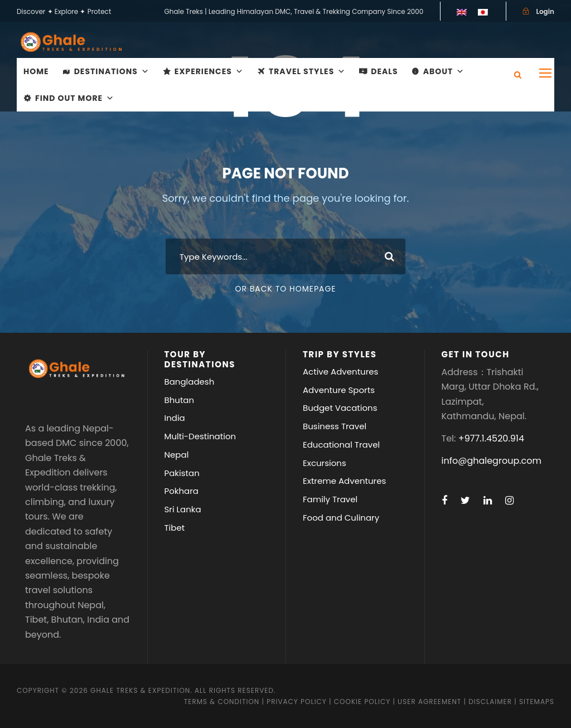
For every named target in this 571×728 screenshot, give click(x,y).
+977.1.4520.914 (491, 438)
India (175, 418)
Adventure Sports (339, 390)
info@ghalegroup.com (492, 461)
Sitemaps (537, 702)
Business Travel (335, 426)
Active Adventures (340, 372)
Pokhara (182, 491)
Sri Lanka (183, 509)
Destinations (112, 71)
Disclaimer (491, 702)
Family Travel (330, 499)
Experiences (209, 71)
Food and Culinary (341, 518)
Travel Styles (307, 71)
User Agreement (430, 702)
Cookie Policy (362, 702)
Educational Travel (341, 445)
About (444, 71)
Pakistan (182, 473)
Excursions (325, 463)
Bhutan (180, 400)
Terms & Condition (222, 702)
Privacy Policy (297, 702)
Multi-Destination (200, 436)
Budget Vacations (340, 408)
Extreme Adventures (344, 481)
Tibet (175, 528)
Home (36, 71)
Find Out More (75, 98)
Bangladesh (190, 382)
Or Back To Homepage (285, 289)
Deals (384, 71)
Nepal (177, 455)
